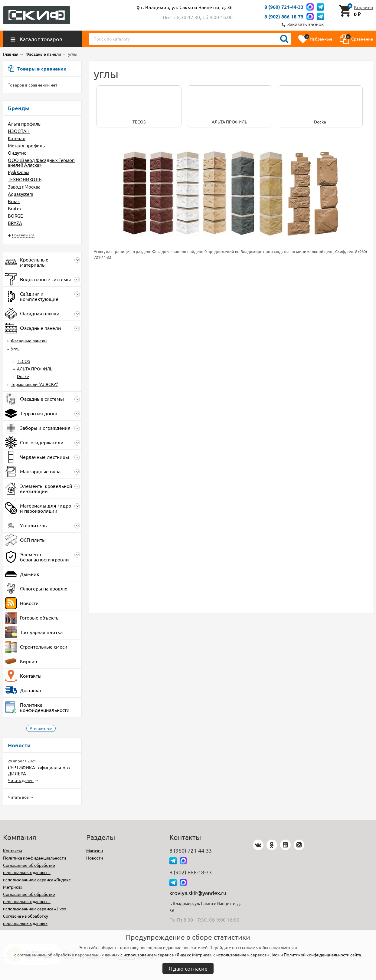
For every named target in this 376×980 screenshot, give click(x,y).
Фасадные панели (29, 340)
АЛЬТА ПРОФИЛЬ (35, 369)
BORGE (15, 216)
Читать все (18, 797)
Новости (95, 858)
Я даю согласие (188, 968)
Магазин (95, 850)
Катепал (17, 138)
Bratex (15, 208)
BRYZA (15, 223)
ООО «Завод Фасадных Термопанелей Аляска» (41, 162)
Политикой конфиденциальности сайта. (323, 955)
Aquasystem (21, 194)
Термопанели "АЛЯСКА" (34, 384)
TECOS (23, 361)
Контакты (13, 850)
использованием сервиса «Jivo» (248, 955)
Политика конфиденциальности (34, 858)
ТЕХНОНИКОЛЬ (25, 179)
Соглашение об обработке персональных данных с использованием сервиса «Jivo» (35, 901)
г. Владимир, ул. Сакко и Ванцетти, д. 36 (187, 7)
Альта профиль (24, 124)
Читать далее (21, 780)
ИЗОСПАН (19, 131)
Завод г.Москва (24, 187)
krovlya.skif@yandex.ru (198, 893)
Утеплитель (41, 728)
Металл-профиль (26, 145)
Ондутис (17, 153)
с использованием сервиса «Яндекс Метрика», (166, 955)
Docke (23, 376)
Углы (16, 349)
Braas (14, 201)
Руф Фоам (19, 172)
